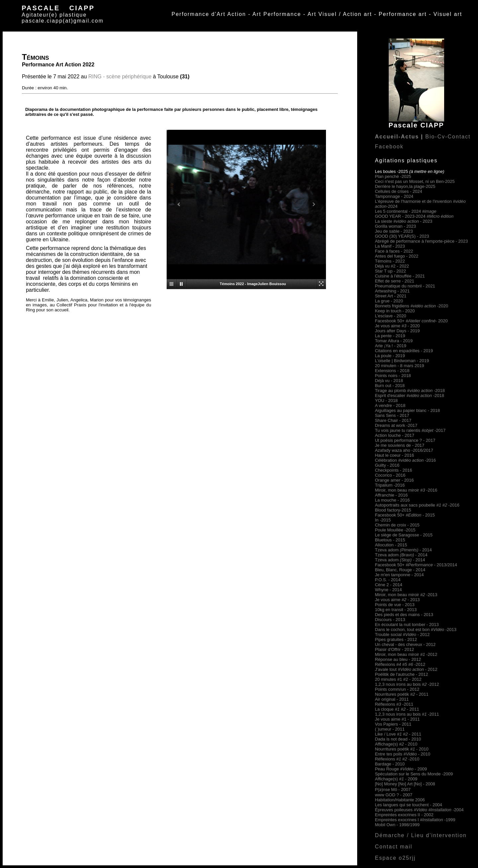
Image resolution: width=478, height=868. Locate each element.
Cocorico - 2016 (390, 475)
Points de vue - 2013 (395, 605)
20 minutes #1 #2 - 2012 (398, 679)
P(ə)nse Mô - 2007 (393, 789)
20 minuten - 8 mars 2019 (399, 366)
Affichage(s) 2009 (396, 779)
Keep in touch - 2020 (395, 311)
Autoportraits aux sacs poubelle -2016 (417, 505)
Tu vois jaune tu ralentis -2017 (410, 430)
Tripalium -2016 (390, 485)
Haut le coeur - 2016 (394, 455)
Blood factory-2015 (393, 510)
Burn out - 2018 (390, 386)
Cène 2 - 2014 (388, 585)
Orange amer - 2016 (394, 480)
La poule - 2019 (390, 356)
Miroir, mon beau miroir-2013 (406, 595)
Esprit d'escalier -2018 (409, 395)
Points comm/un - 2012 (397, 689)
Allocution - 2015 (391, 545)
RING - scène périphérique (120, 77)
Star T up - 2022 (390, 271)
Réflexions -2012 (400, 664)
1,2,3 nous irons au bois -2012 (407, 684)
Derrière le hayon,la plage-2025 (405, 186)
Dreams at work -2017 (396, 425)
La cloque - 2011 (397, 709)
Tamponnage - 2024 (394, 196)
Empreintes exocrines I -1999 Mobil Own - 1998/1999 (415, 822)
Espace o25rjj (395, 858)
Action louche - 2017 (395, 435)
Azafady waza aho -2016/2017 (404, 450)
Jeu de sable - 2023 (394, 231)
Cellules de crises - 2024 (398, 191)
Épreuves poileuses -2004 (419, 810)
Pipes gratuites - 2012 (396, 639)
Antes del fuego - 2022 (397, 256)
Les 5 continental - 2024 (405, 211)
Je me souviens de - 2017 (399, 445)
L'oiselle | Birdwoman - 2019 (402, 361)
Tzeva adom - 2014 (403, 550)
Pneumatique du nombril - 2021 (405, 286)
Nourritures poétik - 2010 (401, 749)
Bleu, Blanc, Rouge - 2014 (400, 570)
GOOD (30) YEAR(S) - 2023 (402, 236)
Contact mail (394, 847)
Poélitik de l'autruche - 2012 (401, 674)
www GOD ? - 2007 (394, 795)
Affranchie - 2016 (391, 495)
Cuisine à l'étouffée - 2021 (400, 276)
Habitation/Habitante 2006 (400, 800)
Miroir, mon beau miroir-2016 (406, 490)
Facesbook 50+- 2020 (411, 321)
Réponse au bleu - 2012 (398, 659)
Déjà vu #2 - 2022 (392, 266)
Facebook (389, 147)
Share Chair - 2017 (393, 420)
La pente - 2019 (390, 336)
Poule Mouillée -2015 (395, 530)
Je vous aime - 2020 (397, 326)
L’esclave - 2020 (390, 316)
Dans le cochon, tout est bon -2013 (416, 630)
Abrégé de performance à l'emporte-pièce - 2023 (421, 241)
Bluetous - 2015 (390, 540)
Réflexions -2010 (397, 759)
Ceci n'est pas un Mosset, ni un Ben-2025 (415, 181)
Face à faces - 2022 (394, 251)
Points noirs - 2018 (393, 376)
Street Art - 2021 (391, 296)
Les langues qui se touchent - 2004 (408, 805)
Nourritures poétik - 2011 (401, 694)
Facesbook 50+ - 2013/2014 (416, 565)
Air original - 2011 (392, 699)
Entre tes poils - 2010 (402, 754)
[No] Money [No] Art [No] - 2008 (405, 784)
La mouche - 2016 (392, 500)
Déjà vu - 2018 (389, 381)
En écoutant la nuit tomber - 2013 (407, 625)
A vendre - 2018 (390, 405)
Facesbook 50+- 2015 (405, 515)
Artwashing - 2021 (392, 291)
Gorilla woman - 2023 (395, 226)
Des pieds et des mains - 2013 (404, 615)
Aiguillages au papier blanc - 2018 (407, 410)
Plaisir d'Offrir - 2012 (394, 649)
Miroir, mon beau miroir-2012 (406, 654)
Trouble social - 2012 (402, 634)
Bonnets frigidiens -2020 (411, 306)
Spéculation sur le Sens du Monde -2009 (414, 774)
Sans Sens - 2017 (392, 415)
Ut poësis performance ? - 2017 (405, 440)
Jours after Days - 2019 (397, 331)
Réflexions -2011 (394, 704)
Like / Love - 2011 (398, 734)
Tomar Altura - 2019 (394, 341)
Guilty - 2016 (387, 465)
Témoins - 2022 (390, 261)
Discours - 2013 (390, 620)
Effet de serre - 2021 (394, 281)
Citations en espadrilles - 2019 (404, 351)
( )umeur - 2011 (390, 729)
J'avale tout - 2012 (406, 669)
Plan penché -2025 (393, 176)
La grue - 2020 (389, 301)
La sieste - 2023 (403, 221)
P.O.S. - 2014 (388, 580)
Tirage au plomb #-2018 (410, 391)
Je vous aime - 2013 (397, 600)
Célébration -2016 (405, 460)
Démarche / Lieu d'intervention (421, 835)
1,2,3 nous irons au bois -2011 (407, 714)
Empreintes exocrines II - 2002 (404, 815)
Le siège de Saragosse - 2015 (403, 535)
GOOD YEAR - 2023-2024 (414, 216)
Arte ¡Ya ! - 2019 (390, 346)
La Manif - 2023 (390, 246)
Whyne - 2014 (388, 590)
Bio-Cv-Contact (448, 137)
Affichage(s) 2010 (396, 744)
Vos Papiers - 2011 (393, 724)
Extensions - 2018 (392, 371)
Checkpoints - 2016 (393, 470)
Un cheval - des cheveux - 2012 (405, 644)
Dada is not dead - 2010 (398, 739)
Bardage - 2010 (390, 764)
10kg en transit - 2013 (396, 610)
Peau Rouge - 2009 (401, 769)
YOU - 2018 (386, 400)
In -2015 (383, 520)
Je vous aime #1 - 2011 (397, 719)
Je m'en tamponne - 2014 (399, 575)
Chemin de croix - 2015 (397, 525)
